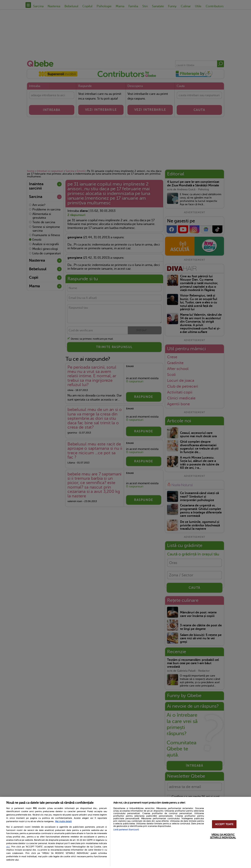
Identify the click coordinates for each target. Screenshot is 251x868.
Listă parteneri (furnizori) (126, 830)
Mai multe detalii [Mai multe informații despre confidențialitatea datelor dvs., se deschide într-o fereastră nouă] (63, 821)
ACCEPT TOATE (224, 824)
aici (8, 847)
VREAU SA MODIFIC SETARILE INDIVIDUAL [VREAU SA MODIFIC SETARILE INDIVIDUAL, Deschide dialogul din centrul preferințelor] (223, 836)
